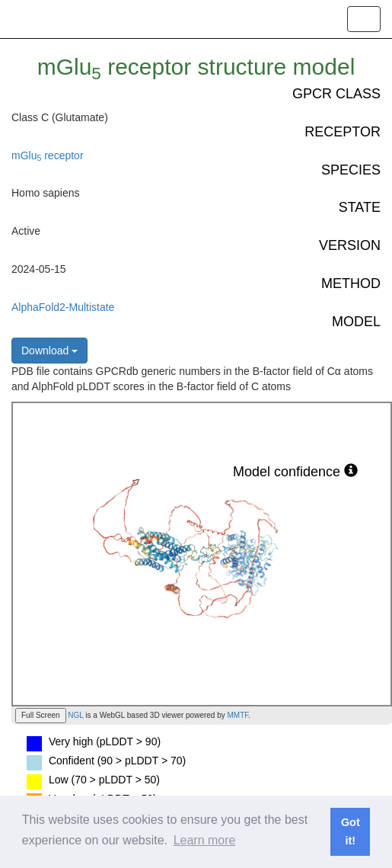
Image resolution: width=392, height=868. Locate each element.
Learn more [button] (205, 840)
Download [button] (49, 351)
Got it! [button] (351, 831)
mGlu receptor (48, 155)
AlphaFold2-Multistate (63, 307)
